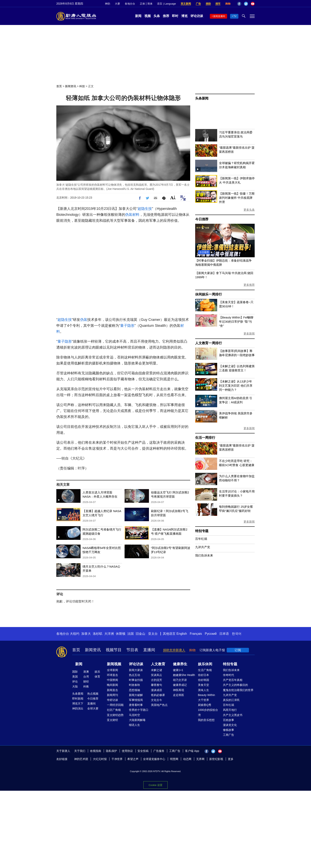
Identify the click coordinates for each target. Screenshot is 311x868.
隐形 (131, 326)
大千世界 (203, 700)
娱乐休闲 (205, 664)
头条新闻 (202, 98)
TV (235, 16)
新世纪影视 (216, 759)
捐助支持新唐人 (174, 650)
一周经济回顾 (115, 705)
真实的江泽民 (231, 700)
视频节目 (114, 650)
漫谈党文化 (230, 725)
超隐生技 (145, 209)
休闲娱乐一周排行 (208, 294)
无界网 (200, 759)
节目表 (132, 650)
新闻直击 (112, 690)
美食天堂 (203, 685)
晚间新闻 (112, 685)
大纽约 (75, 634)
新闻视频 (114, 664)
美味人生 (203, 690)
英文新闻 (186, 4)
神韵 (108, 4)
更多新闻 (249, 334)
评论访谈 (197, 16)
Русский (211, 634)
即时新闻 (78, 699)
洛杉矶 (98, 634)
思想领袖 (134, 690)
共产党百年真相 (233, 680)
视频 (148, 16)
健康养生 (180, 664)
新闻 (138, 16)
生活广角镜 (205, 670)
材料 (136, 215)
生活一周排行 (205, 438)
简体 (150, 4)
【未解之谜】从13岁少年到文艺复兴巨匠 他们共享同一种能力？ (236, 386)
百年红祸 (201, 539)
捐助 (208, 4)
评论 (75, 682)
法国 (131, 634)
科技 (82, 86)
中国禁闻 (112, 680)
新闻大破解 (136, 695)
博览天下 (78, 704)
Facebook (239, 4)
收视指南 (96, 751)
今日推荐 (202, 219)
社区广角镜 (114, 710)
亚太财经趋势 (115, 715)
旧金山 (140, 634)
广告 (198, 4)
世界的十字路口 (139, 710)
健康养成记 (180, 685)
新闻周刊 (112, 695)
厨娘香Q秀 (205, 705)
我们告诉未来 (204, 555)
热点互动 (134, 675)
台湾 (86, 677)
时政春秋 (134, 685)
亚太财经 (112, 720)
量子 (124, 326)
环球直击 (112, 675)
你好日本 (203, 675)
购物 (228, 4)
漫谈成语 (156, 690)
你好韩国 (203, 680)
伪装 (129, 215)
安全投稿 (143, 751)
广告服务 (159, 751)
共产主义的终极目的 (235, 685)
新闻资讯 (71, 86)
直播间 (149, 650)
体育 (97, 677)
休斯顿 (121, 634)
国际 (75, 672)
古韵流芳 (156, 680)
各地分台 (130, 4)
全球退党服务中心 (154, 759)
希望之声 (133, 759)
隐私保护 (111, 751)
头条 (157, 16)
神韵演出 (78, 708)
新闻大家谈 (136, 670)
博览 (184, 16)
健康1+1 (178, 670)
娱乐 (97, 672)
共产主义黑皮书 (233, 715)
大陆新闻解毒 (137, 720)
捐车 (218, 4)
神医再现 (179, 690)
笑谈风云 (156, 675)
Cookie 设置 (155, 785)
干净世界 (117, 759)
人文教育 (158, 664)
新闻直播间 (219, 16)
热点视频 (93, 694)
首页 (59, 86)
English (182, 634)
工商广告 (228, 735)
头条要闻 (78, 694)
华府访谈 (112, 700)
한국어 (237, 634)
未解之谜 (156, 670)
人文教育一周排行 (208, 343)
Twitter (246, 4)
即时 (175, 16)
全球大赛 (93, 708)
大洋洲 (109, 634)
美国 (75, 677)
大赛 (117, 4)
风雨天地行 (230, 710)
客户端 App (192, 751)
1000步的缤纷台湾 (208, 712)
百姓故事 (228, 720)
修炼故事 (228, 730)
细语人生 (134, 725)
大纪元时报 (100, 759)
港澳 (86, 672)
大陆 (75, 686)
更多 (231, 759)
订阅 (238, 650)
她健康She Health (184, 675)
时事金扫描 (136, 680)
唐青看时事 (136, 705)
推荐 (166, 16)
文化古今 (156, 700)
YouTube (253, 4)
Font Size (173, 197)
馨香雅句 (156, 685)
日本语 (224, 634)
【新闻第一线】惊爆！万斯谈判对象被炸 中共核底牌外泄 (237, 198)
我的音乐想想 (206, 720)
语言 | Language (166, 4)
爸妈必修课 (158, 695)
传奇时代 (228, 675)
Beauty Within (206, 695)
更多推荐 (249, 285)
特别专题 (202, 531)
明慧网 (174, 759)
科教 (86, 686)
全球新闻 (112, 670)
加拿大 (86, 634)
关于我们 (80, 751)
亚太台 (153, 634)
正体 (142, 4)
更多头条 (249, 210)
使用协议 (127, 751)
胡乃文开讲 (180, 680)
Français (196, 634)
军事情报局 (136, 700)
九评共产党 (203, 547)
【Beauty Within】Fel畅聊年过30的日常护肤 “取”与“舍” (236, 322)
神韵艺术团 (81, 759)
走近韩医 (179, 695)
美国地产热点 (159, 705)
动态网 (187, 759)
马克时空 (134, 715)
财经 (86, 682)
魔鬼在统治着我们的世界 (238, 690)
